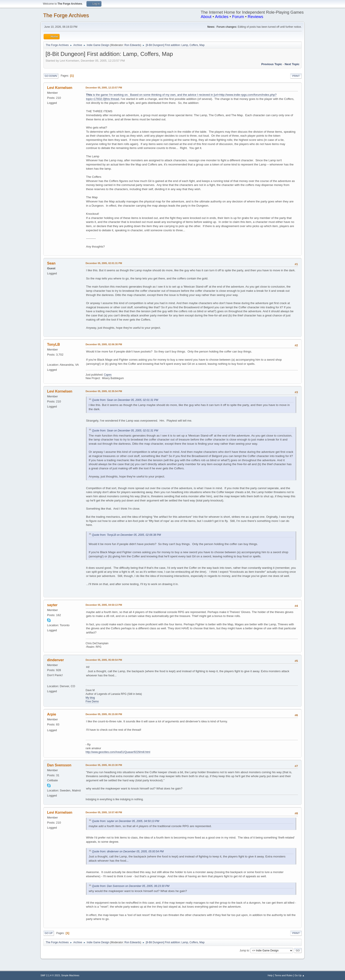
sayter (52, 605)
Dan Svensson (59, 765)
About (206, 17)
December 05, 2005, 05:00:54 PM (104, 660)
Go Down (51, 76)
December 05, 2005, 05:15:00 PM (104, 714)
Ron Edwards (132, 45)
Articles (222, 17)
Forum (238, 17)
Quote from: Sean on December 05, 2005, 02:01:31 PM (125, 400)
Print (296, 76)
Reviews (256, 17)
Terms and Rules (284, 975)
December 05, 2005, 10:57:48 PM (104, 812)
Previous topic (272, 64)
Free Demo (92, 701)
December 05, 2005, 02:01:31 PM (104, 263)
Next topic (292, 64)
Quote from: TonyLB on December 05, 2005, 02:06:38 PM (126, 535)
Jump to (244, 950)
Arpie (52, 714)
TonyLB (53, 344)
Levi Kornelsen (60, 88)
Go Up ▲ (300, 975)
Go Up (49, 933)
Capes (108, 375)
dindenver (55, 660)
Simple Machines (70, 975)
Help (270, 975)
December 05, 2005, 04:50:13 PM (104, 605)
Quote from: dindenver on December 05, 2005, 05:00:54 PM (128, 852)
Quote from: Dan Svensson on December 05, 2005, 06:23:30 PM (131, 886)
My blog (90, 698)
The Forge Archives (66, 15)
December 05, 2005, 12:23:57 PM (104, 88)
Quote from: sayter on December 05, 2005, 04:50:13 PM (126, 821)
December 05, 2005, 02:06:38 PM (104, 344)
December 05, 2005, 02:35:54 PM (104, 391)
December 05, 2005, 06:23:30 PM (104, 765)
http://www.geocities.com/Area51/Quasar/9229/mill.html (118, 752)
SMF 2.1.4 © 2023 (50, 975)
